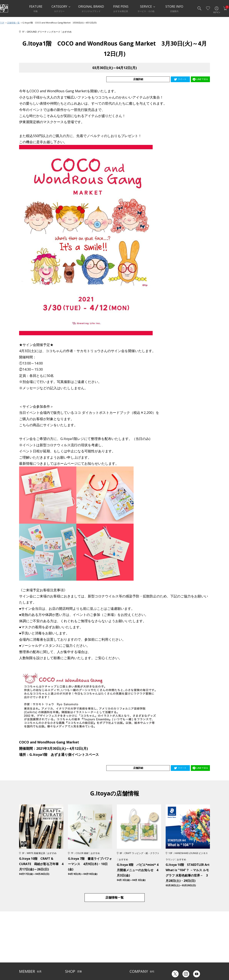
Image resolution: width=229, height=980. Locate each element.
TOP (2, 23)
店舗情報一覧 (13, 23)
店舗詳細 (156, 79)
